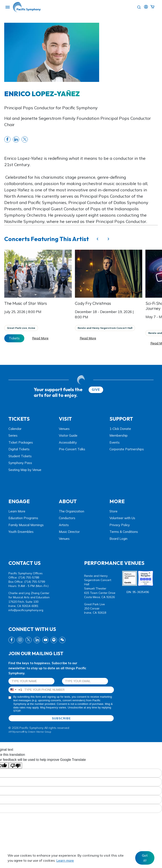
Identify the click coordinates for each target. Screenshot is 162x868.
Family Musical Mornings (26, 525)
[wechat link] (62, 640)
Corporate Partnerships (127, 449)
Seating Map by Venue (25, 470)
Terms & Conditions (124, 532)
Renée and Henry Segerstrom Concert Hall (105, 328)
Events (115, 442)
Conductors (67, 518)
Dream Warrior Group (40, 732)
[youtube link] (45, 640)
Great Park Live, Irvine (21, 328)
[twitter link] (28, 640)
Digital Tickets (19, 449)
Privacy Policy (120, 525)
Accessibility (68, 442)
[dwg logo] (81, 380)
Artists (64, 525)
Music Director (69, 532)
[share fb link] (7, 139)
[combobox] (15, 690)
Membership (119, 435)
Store (113, 511)
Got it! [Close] (145, 858)
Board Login (118, 539)
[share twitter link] (25, 139)
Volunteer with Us (122, 518)
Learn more (65, 860)
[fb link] (12, 640)
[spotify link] (54, 640)
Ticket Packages (21, 442)
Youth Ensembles (21, 532)
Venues (64, 429)
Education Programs (23, 518)
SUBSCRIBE (61, 718)
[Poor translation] (15, 765)
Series (13, 435)
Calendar (15, 429)
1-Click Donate (120, 429)
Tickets (14, 338)
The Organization (72, 511)
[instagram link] (20, 640)
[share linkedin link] (16, 139)
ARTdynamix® (16, 732)
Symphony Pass (20, 463)
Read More (40, 338)
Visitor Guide (68, 435)
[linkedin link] (37, 640)
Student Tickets (20, 456)
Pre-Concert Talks (72, 449)
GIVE (96, 390)
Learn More (17, 511)
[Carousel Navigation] (103, 239)
